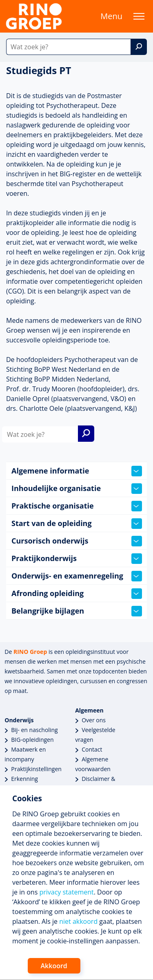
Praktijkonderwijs (77, 559)
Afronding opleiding (77, 594)
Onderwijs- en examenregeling (77, 576)
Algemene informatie (77, 471)
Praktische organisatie (77, 506)
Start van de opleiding (77, 524)
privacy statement (66, 892)
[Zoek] (139, 47)
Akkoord (54, 966)
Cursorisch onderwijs (77, 541)
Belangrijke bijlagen (77, 611)
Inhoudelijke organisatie (77, 489)
